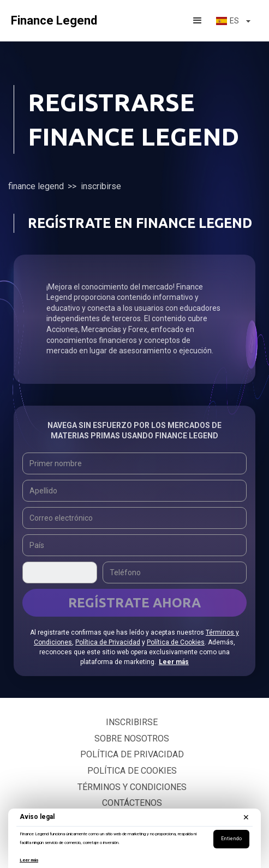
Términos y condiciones (132, 787)
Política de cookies (132, 771)
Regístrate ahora (134, 603)
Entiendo (231, 839)
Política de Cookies (176, 642)
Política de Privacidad (108, 642)
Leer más (29, 860)
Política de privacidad (132, 754)
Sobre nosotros (132, 739)
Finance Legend (36, 186)
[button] (198, 21)
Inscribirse (132, 722)
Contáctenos (132, 803)
